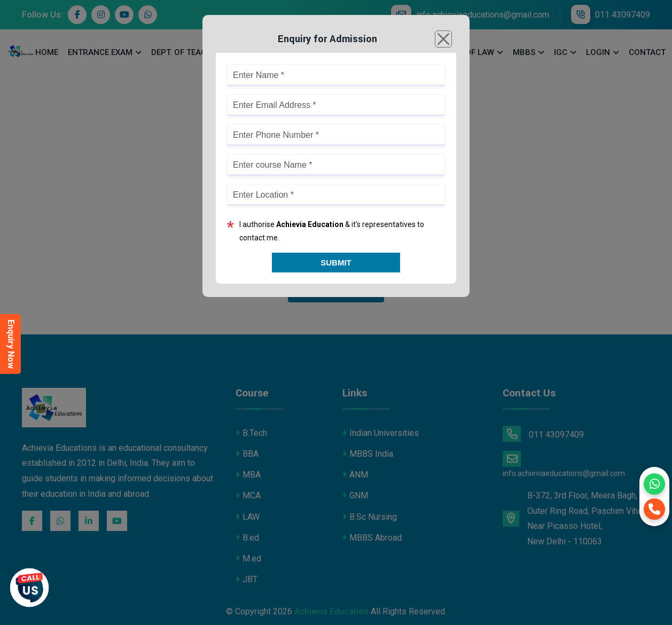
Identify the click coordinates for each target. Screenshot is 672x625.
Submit (336, 263)
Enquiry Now (11, 344)
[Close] (443, 39)
